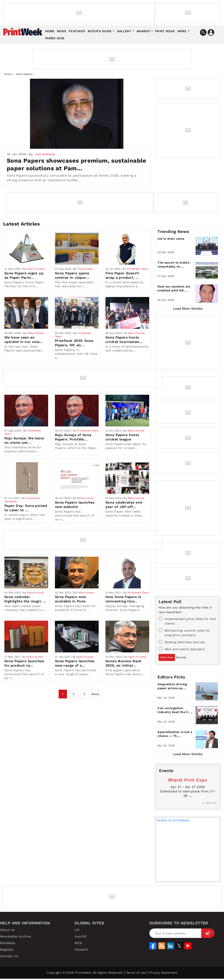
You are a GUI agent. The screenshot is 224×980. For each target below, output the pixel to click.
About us (7, 931)
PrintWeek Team (138, 272)
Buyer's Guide (100, 31)
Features (77, 31)
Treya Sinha (85, 272)
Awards (143, 31)
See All (209, 804)
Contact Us (9, 957)
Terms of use (136, 974)
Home (50, 31)
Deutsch (81, 951)
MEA (78, 944)
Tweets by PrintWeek (173, 822)
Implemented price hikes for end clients (187, 622)
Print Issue (165, 31)
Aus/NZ (81, 938)
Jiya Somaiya (45, 155)
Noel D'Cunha (36, 272)
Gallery (124, 31)
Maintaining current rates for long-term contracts (184, 634)
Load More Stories (188, 310)
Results (181, 659)
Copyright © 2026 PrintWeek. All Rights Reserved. (85, 974)
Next (95, 706)
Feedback (8, 944)
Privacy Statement (163, 974)
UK (77, 931)
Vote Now (167, 659)
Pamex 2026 (55, 38)
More (182, 31)
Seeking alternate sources (182, 643)
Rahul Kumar (36, 338)
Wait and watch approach (182, 650)
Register (7, 951)
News (62, 31)
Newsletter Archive (16, 938)
